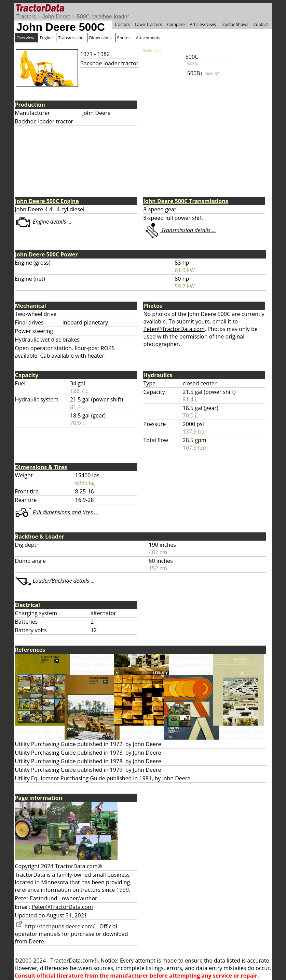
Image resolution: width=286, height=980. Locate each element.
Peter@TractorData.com (174, 329)
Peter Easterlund (36, 898)
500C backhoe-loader (103, 17)
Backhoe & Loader (40, 537)
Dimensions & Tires (41, 467)
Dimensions (100, 38)
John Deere (57, 17)
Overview (26, 38)
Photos (124, 38)
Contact (261, 24)
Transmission (71, 38)
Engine (46, 38)
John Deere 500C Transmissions (186, 201)
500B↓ (204, 73)
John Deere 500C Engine (47, 201)
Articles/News (203, 24)
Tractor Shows (235, 24)
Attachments (148, 38)
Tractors (26, 17)
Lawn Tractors (148, 24)
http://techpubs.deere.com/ (55, 926)
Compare (176, 24)
